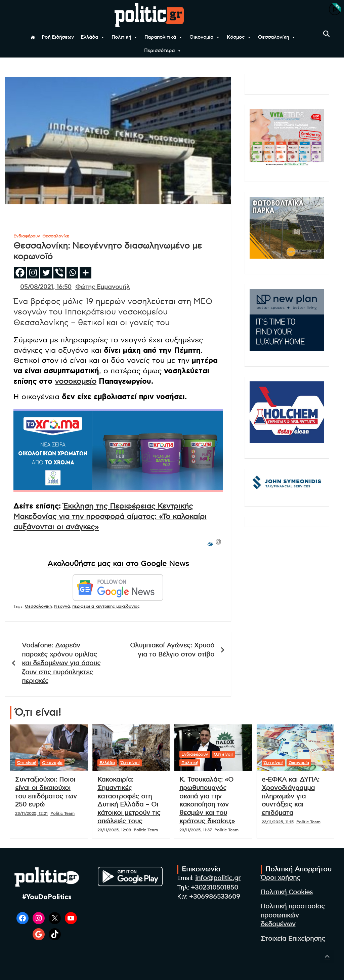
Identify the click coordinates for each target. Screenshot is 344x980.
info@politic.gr (218, 878)
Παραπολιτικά (164, 37)
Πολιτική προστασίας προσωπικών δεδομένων (293, 915)
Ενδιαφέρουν (27, 236)
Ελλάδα (93, 37)
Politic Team (62, 814)
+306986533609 (215, 897)
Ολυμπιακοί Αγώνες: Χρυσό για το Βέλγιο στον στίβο (172, 650)
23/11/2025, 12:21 (31, 814)
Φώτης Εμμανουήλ (102, 287)
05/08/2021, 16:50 (46, 287)
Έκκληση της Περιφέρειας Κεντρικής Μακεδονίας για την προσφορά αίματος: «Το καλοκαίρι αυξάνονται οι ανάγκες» (110, 517)
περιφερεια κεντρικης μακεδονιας (106, 606)
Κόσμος (239, 37)
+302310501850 (214, 888)
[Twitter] (46, 273)
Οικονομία (205, 37)
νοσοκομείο (76, 381)
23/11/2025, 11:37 (196, 830)
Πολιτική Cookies (287, 892)
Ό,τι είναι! (27, 763)
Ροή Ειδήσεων (58, 37)
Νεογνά (62, 606)
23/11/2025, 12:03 (114, 830)
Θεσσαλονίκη (277, 37)
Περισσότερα (163, 51)
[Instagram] (33, 273)
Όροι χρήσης (281, 878)
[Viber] (59, 273)
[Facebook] (20, 273)
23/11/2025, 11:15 (278, 822)
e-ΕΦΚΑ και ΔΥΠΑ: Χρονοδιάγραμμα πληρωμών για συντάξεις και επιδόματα (291, 796)
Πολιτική (125, 37)
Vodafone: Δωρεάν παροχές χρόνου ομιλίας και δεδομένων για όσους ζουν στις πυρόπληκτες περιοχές (61, 663)
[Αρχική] (33, 37)
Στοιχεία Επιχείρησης (293, 939)
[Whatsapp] (72, 273)
